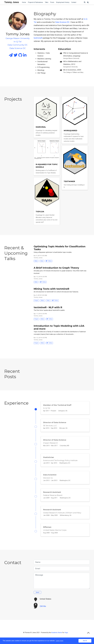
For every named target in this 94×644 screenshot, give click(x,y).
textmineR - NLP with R (48, 307)
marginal (41, 127)
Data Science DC (62, 22)
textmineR (38, 38)
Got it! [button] (85, 641)
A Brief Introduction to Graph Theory (56, 268)
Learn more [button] (59, 641)
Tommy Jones (12, 2)
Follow (49, 261)
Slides (36, 261)
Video (42, 261)
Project (36, 300)
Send (37, 597)
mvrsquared (70, 131)
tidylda (40, 212)
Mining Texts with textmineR (51, 289)
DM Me (43, 611)
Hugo (66, 637)
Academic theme (57, 637)
